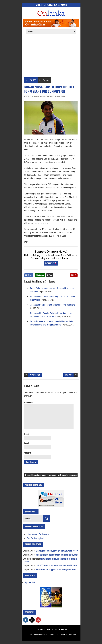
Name (27, 434)
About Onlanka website (37, 634)
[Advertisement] (51, 56)
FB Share (29, 275)
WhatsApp (40, 275)
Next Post (68, 375)
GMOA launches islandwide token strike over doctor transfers (50, 560)
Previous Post (35, 375)
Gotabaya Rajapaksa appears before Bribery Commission (56, 569)
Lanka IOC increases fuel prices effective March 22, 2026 (56, 565)
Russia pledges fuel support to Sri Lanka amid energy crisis (57, 555)
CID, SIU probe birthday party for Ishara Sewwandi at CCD (57, 551)
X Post (50, 275)
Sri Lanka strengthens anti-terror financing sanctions (52, 305)
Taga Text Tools (30, 582)
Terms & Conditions (69, 634)
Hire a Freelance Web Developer (38, 534)
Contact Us (53, 634)
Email (27, 443)
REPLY (74, 275)
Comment (46, 80)
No (40, 80)
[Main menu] (51, 31)
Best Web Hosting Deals (36, 538)
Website (28, 453)
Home (28, 475)
